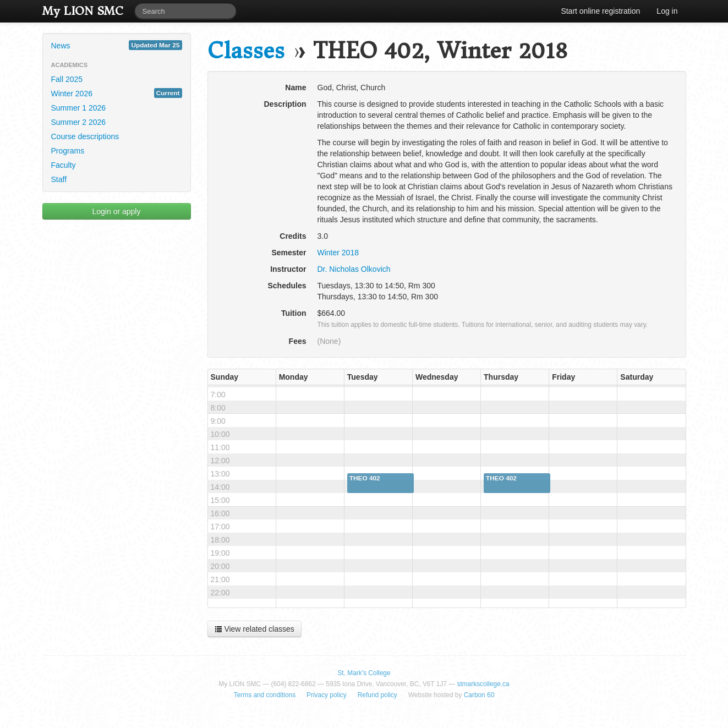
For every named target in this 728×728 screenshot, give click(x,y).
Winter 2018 (338, 253)
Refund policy (377, 695)
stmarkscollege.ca (483, 684)
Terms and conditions (265, 695)
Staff (59, 179)
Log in (667, 11)
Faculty (64, 165)
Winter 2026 (117, 93)
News (117, 45)
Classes (246, 51)
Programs (68, 151)
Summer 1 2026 (79, 108)
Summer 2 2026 (79, 122)
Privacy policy (327, 695)
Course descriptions (85, 136)
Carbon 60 (479, 695)
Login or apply (117, 211)
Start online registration (600, 11)
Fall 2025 (67, 79)
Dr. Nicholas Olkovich (354, 269)
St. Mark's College (364, 673)
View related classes (254, 629)
